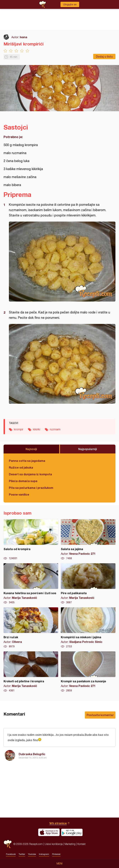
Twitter (22, 854)
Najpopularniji (88, 449)
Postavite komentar (100, 715)
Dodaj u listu (104, 56)
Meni (59, 864)
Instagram (44, 854)
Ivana (23, 37)
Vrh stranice (58, 823)
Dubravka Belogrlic (32, 754)
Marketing (70, 844)
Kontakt (81, 844)
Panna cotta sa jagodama (27, 461)
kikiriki (37, 429)
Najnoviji (31, 449)
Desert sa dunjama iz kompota (30, 474)
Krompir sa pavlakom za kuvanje (88, 672)
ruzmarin (55, 429)
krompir (19, 429)
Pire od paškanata (88, 584)
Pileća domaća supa (23, 481)
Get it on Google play (72, 832)
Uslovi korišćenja (54, 844)
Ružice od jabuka (21, 467)
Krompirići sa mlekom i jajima (88, 628)
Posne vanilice (19, 494)
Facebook (11, 854)
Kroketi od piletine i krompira (31, 672)
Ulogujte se (70, 4)
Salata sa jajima (88, 540)
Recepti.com (8, 844)
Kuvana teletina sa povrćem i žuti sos (31, 584)
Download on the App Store (49, 832)
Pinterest (56, 854)
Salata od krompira (31, 540)
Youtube (32, 854)
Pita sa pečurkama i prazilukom (31, 488)
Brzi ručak (31, 628)
